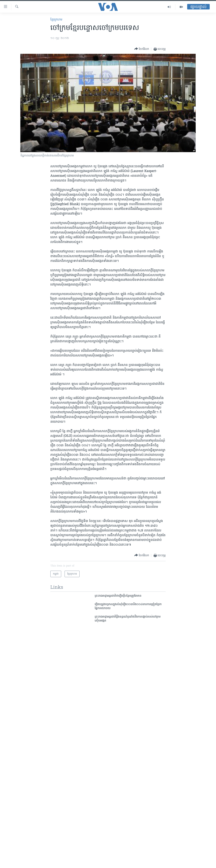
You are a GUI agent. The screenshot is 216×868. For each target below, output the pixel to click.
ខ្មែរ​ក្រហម (56, 20)
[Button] (142, 49)
